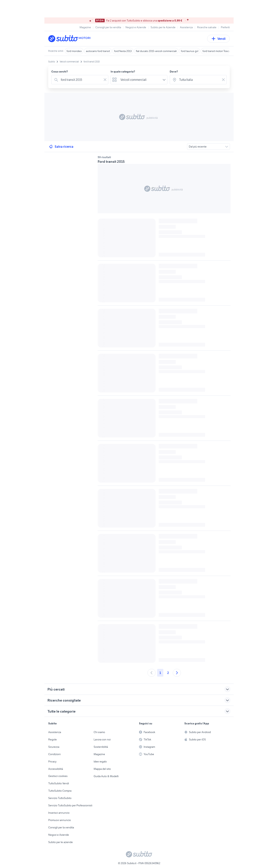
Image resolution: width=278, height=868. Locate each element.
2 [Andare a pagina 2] (168, 673)
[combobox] (81, 80)
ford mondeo (74, 51)
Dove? (174, 72)
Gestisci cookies (58, 776)
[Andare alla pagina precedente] (152, 673)
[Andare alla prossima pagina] (177, 673)
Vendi (218, 39)
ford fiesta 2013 (123, 51)
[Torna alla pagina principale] (70, 39)
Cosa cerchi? (60, 72)
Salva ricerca (61, 147)
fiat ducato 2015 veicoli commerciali (156, 51)
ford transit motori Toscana (218, 51)
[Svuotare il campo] (105, 80)
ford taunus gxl (190, 51)
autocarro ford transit (98, 51)
